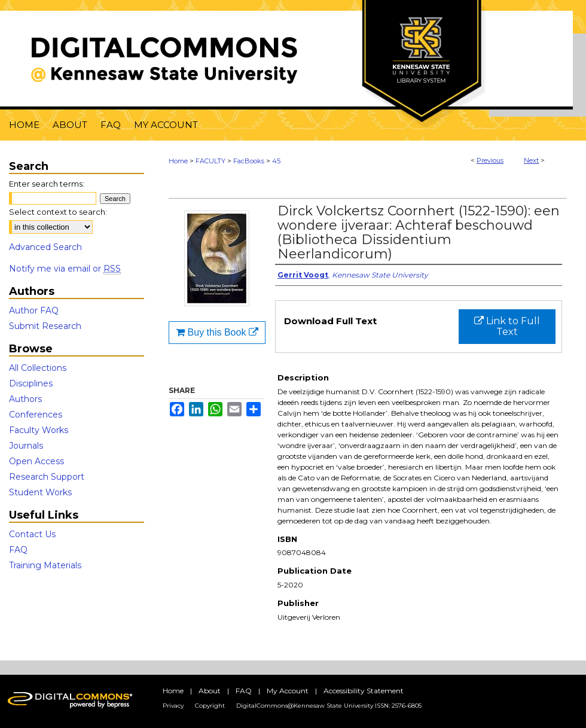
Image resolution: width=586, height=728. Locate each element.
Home (178, 161)
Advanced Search (45, 247)
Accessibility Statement (364, 691)
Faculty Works (39, 430)
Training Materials (45, 565)
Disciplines (31, 383)
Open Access (36, 461)
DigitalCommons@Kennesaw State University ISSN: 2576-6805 (329, 706)
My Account (288, 691)
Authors (25, 399)
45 (276, 161)
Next (531, 160)
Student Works (40, 492)
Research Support (47, 477)
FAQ (18, 550)
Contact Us (32, 534)
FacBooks (249, 161)
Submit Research (45, 326)
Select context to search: (58, 212)
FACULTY (210, 161)
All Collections (38, 368)
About (210, 691)
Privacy (173, 706)
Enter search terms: (47, 184)
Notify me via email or (65, 269)
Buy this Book (217, 332)
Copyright (210, 706)
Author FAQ (34, 310)
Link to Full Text (507, 326)
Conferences (36, 415)
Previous (490, 160)
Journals (26, 446)
